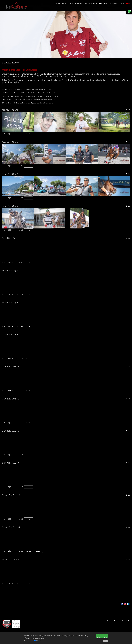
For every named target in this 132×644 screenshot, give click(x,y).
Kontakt (122, 3)
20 (22, 391)
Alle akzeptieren (102, 635)
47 (22, 326)
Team (71, 3)
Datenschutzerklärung (120, 621)
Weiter (28, 134)
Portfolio (65, 3)
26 (22, 230)
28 (22, 166)
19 (22, 487)
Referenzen (78, 3)
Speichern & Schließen (102, 637)
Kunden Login (113, 3)
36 (22, 519)
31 (22, 294)
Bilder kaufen (103, 3)
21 (22, 455)
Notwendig (38, 641)
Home (58, 3)
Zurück (128, 110)
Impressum (110, 621)
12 (22, 134)
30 (22, 551)
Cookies (128, 621)
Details (106, 641)
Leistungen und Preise (90, 3)
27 (22, 358)
